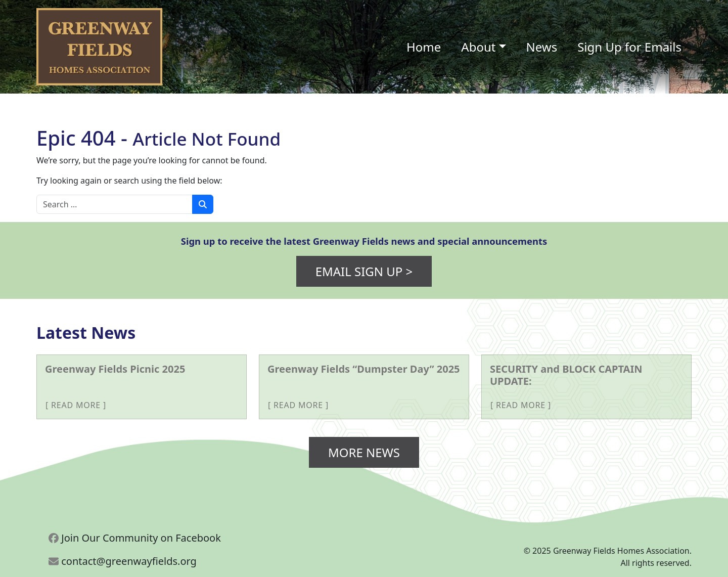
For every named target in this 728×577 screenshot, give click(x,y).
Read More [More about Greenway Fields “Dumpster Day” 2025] (298, 405)
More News (364, 452)
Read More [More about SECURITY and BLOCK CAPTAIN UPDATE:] (521, 405)
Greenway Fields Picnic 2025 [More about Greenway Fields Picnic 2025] (115, 369)
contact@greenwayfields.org (123, 561)
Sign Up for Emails (629, 47)
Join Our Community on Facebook (135, 538)
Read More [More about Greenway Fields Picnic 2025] (76, 405)
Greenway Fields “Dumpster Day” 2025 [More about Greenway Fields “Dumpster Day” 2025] (364, 369)
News (542, 47)
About (478, 47)
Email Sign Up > (364, 271)
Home (424, 47)
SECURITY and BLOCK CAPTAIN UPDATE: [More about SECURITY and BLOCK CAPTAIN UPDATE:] (566, 375)
